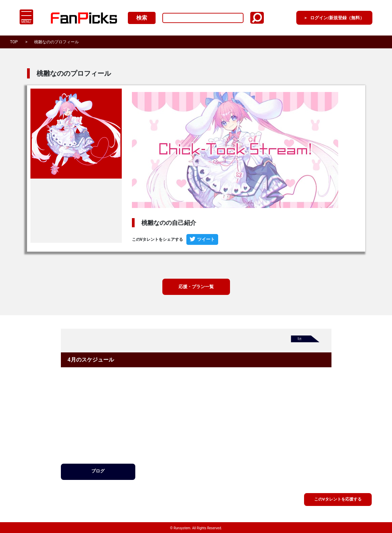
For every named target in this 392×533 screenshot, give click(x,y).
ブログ (98, 472)
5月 (300, 341)
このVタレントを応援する (338, 499)
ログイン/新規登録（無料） (327, 18)
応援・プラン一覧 (196, 287)
